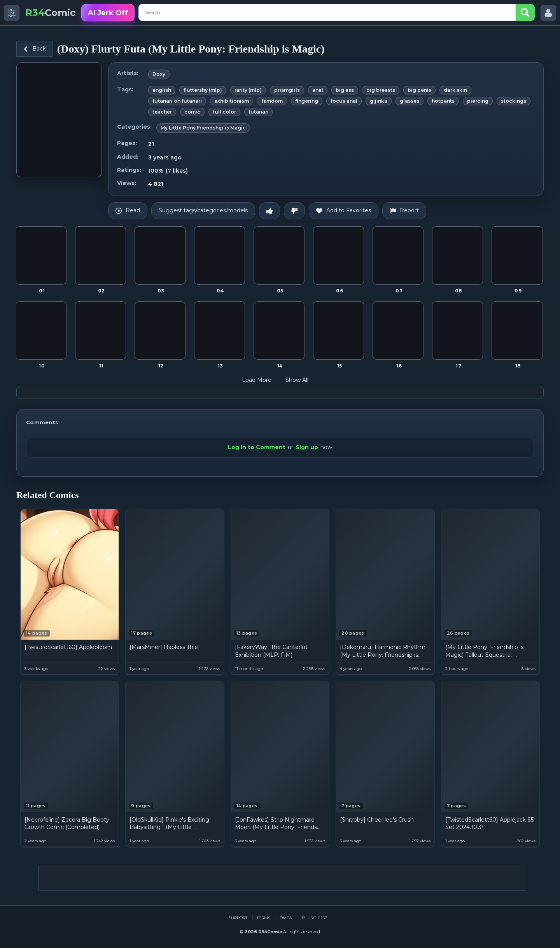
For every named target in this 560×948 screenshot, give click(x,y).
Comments (42, 422)
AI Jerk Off (108, 13)
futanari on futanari (177, 101)
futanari (259, 112)
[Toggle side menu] (12, 13)
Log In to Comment (257, 447)
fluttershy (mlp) (203, 90)
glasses (409, 101)
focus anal (344, 101)
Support (238, 918)
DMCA (286, 918)
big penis (419, 90)
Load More (262, 380)
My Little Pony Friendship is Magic (203, 128)
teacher (162, 112)
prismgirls (287, 90)
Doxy (159, 74)
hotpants (443, 101)
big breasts (381, 90)
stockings (514, 101)
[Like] (269, 211)
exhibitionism (232, 101)
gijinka (379, 101)
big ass (345, 90)
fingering (307, 101)
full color (224, 112)
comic (192, 112)
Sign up (307, 447)
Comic (50, 13)
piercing (478, 101)
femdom (272, 101)
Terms (263, 918)
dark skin (455, 90)
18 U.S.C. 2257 (314, 918)
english (162, 90)
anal (318, 90)
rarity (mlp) (248, 90)
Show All (302, 380)
